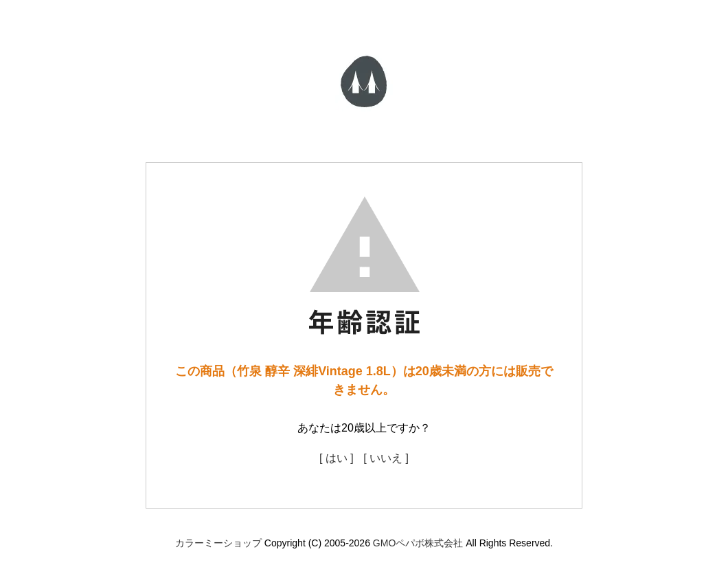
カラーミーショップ (218, 543)
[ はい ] (337, 458)
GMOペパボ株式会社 (418, 543)
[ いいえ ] (386, 458)
